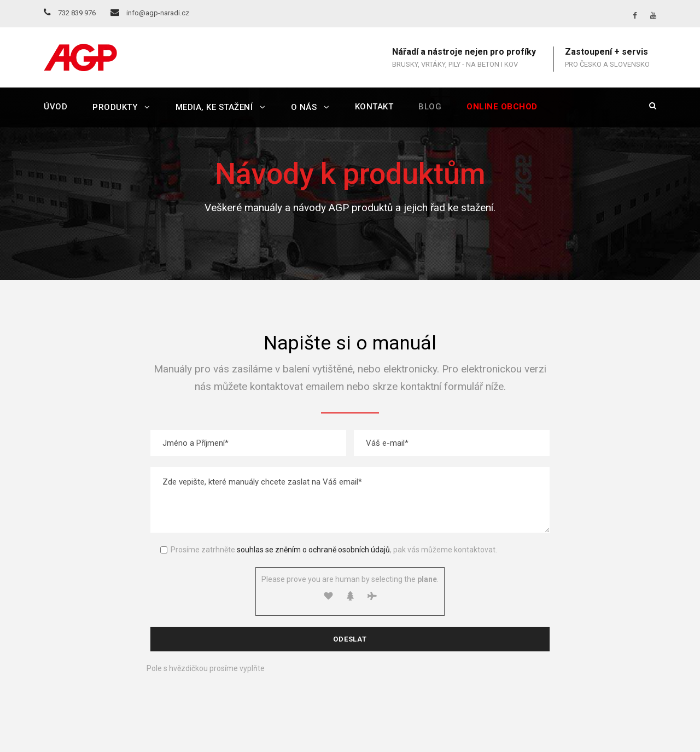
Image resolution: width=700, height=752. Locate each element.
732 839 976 (70, 13)
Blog (430, 107)
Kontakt (374, 107)
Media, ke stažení (214, 107)
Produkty (115, 107)
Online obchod (502, 107)
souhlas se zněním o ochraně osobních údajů (313, 550)
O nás (304, 107)
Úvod (56, 107)
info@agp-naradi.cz (150, 13)
